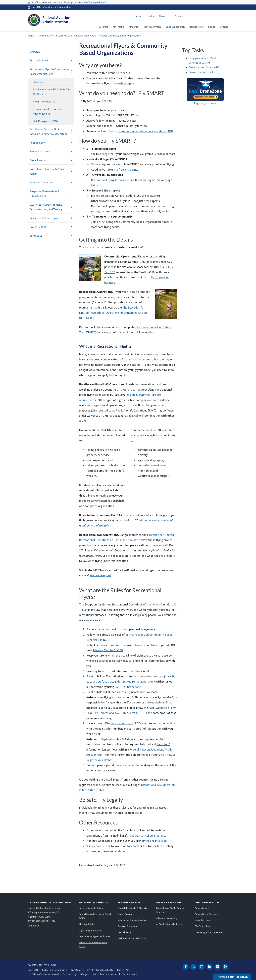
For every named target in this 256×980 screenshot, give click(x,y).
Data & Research (175, 27)
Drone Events (51, 160)
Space (212, 27)
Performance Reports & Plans (132, 938)
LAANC (119, 687)
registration (118, 723)
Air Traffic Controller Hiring (169, 924)
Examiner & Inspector (128, 926)
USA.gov (84, 974)
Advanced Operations (51, 182)
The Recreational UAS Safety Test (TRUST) (52, 92)
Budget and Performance (55, 970)
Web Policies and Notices (105, 974)
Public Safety (51, 143)
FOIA (88, 970)
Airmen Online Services (206, 914)
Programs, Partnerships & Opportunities (51, 193)
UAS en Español (51, 227)
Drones (224, 27)
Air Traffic (118, 27)
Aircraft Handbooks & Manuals (132, 908)
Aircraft (104, 27)
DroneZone (134, 687)
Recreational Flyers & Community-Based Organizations (51, 71)
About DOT (33, 970)
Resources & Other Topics (51, 218)
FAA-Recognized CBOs (45, 121)
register (108, 154)
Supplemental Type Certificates (95, 936)
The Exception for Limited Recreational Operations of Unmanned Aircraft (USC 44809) (113, 313)
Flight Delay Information (91, 930)
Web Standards (129, 974)
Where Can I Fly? (166, 708)
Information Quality (104, 970)
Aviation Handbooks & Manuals (132, 920)
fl (152, 277)
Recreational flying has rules (109, 180)
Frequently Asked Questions (209, 932)
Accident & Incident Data (91, 908)
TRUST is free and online (122, 170)
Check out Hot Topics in (205, 67)
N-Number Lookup (204, 920)
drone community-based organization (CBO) (145, 131)
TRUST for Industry (44, 101)
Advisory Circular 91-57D (108, 650)
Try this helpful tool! (154, 841)
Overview (35, 52)
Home (31, 36)
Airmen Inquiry (202, 908)
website (102, 846)
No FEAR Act (123, 970)
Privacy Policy (70, 974)
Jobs (151, 16)
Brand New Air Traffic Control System (170, 910)
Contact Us (51, 236)
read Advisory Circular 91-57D (147, 836)
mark (130, 723)
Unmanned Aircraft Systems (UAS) (55, 36)
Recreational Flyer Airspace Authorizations (48, 111)
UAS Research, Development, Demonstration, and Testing (51, 207)
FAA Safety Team (203, 926)
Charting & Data (87, 924)
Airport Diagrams (126, 914)
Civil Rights (76, 970)
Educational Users (51, 151)
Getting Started (51, 60)
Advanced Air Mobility (167, 918)
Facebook (133, 846)
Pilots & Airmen (152, 27)
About (139, 16)
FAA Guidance (124, 932)
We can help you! (100, 575)
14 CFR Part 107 (127, 390)
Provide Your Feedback (232, 977)
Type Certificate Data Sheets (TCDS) (93, 944)
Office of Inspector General (45, 974)
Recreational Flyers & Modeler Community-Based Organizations (109, 36)
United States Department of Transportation (51, 7)
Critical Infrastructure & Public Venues (51, 171)
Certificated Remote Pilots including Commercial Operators (51, 131)
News (162, 16)
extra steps (125, 83)
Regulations (196, 27)
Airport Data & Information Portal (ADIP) (95, 916)
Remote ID (163, 744)
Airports (133, 27)
